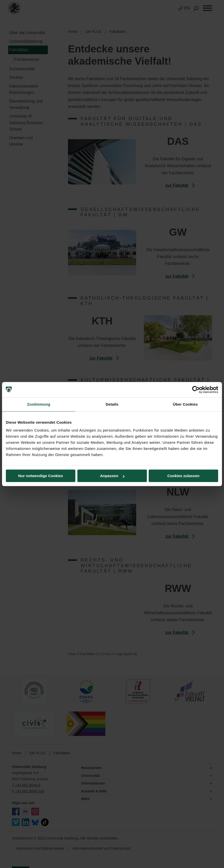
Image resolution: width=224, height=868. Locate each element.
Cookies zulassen (184, 476)
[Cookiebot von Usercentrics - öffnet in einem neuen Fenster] (196, 390)
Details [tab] (112, 404)
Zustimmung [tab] (39, 404)
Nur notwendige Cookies (41, 476)
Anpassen (112, 476)
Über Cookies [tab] (185, 404)
